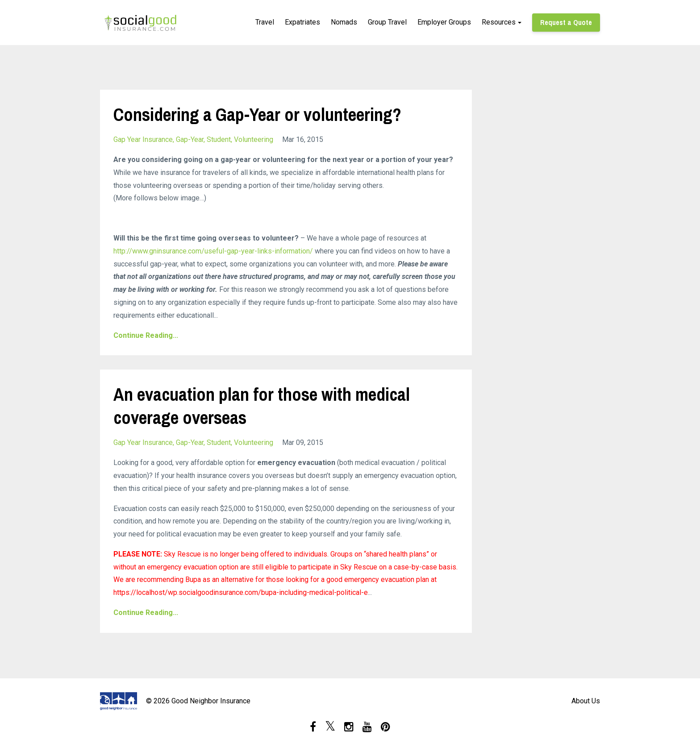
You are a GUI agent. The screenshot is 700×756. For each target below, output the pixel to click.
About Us (586, 701)
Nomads (344, 22)
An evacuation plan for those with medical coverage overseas (262, 406)
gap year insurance (143, 139)
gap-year (190, 139)
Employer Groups (444, 22)
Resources (499, 22)
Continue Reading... (146, 335)
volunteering (254, 139)
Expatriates (302, 22)
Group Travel (387, 22)
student (219, 139)
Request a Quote (566, 22)
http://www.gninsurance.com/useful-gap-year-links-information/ (213, 251)
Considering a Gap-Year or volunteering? (257, 114)
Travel (265, 22)
